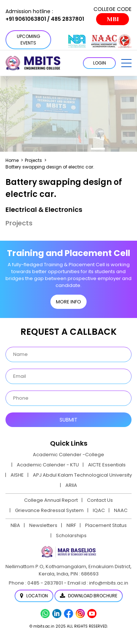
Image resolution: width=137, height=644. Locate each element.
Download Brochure (89, 596)
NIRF (71, 525)
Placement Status (106, 525)
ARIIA (71, 485)
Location (34, 596)
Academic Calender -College (68, 455)
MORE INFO (68, 302)
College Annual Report (51, 500)
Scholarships (71, 536)
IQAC (99, 510)
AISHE (17, 475)
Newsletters (43, 525)
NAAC (121, 510)
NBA (15, 525)
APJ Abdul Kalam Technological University (82, 475)
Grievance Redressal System (49, 510)
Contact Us (100, 500)
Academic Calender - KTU (48, 465)
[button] (126, 63)
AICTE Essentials (107, 465)
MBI (113, 19)
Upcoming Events (28, 40)
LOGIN (100, 63)
